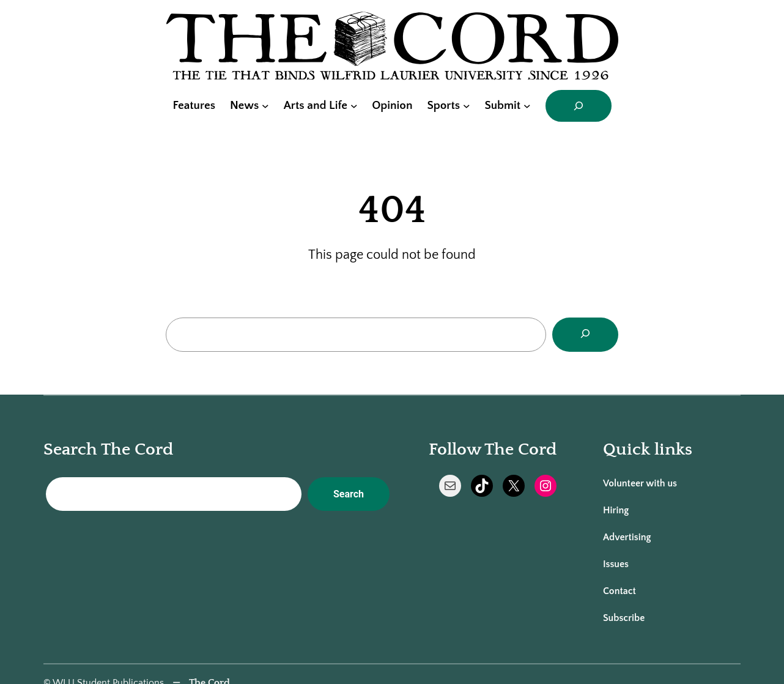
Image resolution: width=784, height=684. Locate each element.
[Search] (585, 335)
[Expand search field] (579, 106)
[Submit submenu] (527, 106)
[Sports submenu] (467, 106)
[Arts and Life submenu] (354, 106)
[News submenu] (265, 106)
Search (349, 494)
